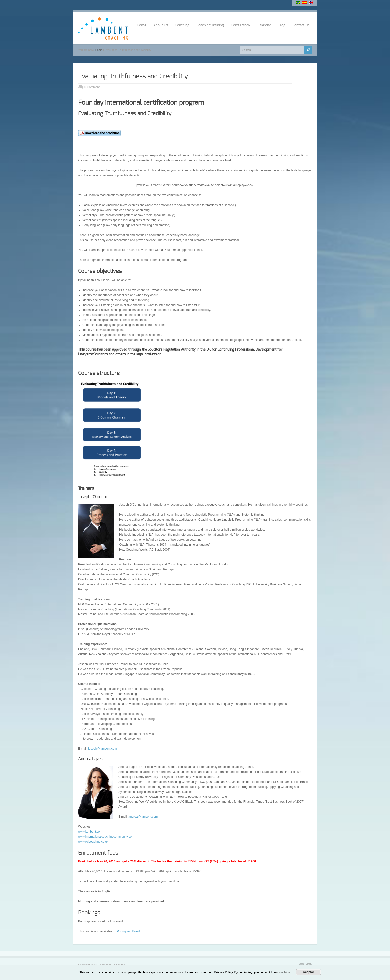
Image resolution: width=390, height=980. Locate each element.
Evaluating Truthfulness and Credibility (133, 76)
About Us (161, 25)
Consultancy (241, 25)
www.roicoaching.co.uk (93, 842)
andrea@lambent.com (143, 817)
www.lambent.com (90, 832)
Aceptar (309, 972)
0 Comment (92, 87)
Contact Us (301, 25)
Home (141, 25)
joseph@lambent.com (102, 749)
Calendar (264, 25)
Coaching (182, 25)
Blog (282, 25)
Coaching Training (210, 25)
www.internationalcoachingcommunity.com (106, 837)
